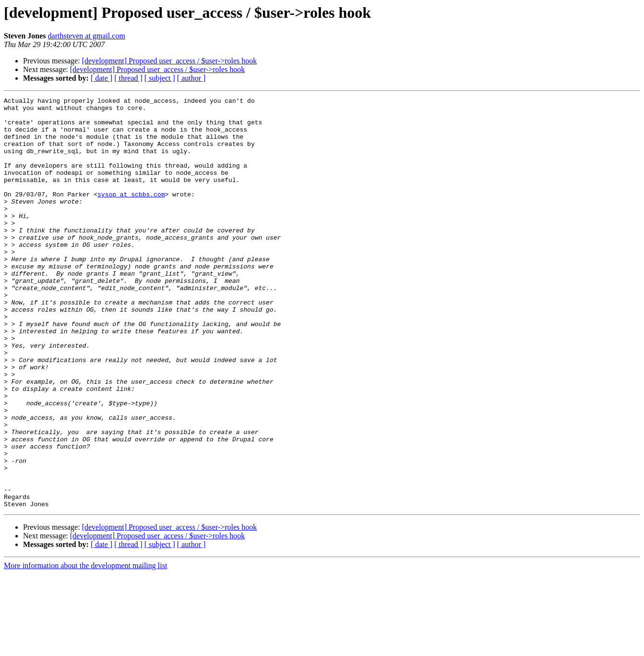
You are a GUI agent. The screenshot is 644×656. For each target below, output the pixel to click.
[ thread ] (128, 78)
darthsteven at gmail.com (87, 36)
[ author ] (191, 78)
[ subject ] (160, 78)
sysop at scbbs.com (131, 214)
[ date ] (101, 78)
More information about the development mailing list (85, 648)
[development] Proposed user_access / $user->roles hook (170, 61)
